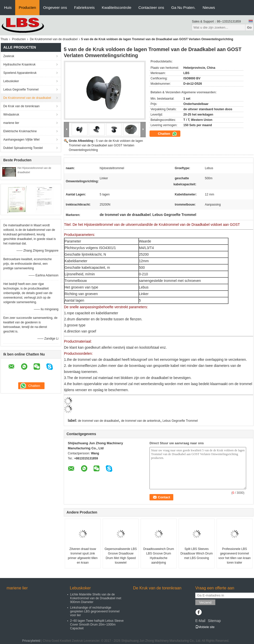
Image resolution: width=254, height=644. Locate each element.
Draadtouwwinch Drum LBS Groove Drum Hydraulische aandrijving (158, 556)
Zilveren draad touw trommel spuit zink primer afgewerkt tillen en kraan (83, 556)
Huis (8, 7)
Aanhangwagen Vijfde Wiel (21, 140)
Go (249, 27)
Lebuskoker (11, 81)
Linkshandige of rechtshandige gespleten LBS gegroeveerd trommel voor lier (95, 611)
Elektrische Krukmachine (20, 131)
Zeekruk (9, 56)
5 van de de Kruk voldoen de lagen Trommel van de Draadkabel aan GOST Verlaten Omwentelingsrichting (106, 145)
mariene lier (11, 123)
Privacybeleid (31, 641)
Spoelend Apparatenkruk (20, 73)
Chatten (167, 134)
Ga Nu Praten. (183, 7)
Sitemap (214, 621)
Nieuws (209, 7)
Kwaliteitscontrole (117, 7)
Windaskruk (11, 115)
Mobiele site (205, 627)
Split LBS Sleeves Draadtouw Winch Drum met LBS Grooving (196, 553)
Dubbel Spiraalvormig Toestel (23, 148)
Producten (27, 7)
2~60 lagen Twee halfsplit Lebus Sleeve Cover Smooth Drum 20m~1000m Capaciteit (97, 625)
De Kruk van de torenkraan (21, 106)
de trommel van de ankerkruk (141, 421)
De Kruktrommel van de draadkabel (54, 39)
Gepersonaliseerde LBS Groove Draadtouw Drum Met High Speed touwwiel (121, 556)
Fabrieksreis (84, 7)
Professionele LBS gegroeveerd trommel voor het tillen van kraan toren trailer (234, 556)
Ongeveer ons (55, 7)
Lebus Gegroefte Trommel (21, 90)
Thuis (4, 39)
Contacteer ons (151, 7)
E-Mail (200, 621)
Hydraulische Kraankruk (19, 64)
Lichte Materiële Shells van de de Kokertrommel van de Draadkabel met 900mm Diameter (96, 598)
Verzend (205, 602)
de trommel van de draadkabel (98, 421)
